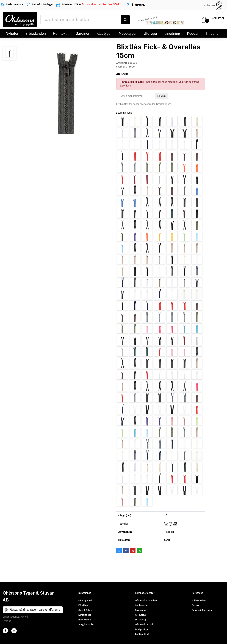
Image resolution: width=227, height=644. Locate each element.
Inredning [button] (172, 33)
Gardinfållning (142, 634)
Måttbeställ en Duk (144, 624)
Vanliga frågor (142, 629)
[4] (14, 631)
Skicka (162, 96)
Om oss (195, 605)
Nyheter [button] (12, 33)
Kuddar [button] (193, 33)
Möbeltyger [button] (128, 33)
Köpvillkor (83, 605)
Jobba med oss (199, 600)
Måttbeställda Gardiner (146, 600)
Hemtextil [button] (61, 33)
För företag (140, 620)
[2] (5, 631)
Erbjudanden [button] (36, 33)
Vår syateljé (141, 615)
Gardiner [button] (82, 33)
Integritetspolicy (86, 624)
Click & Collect (85, 610)
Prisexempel (141, 610)
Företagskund (85, 600)
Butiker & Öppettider (202, 610)
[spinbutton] (135, 96)
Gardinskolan (142, 605)
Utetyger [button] (150, 33)
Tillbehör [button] (213, 33)
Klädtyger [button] (104, 33)
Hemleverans (85, 620)
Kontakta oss (85, 615)
